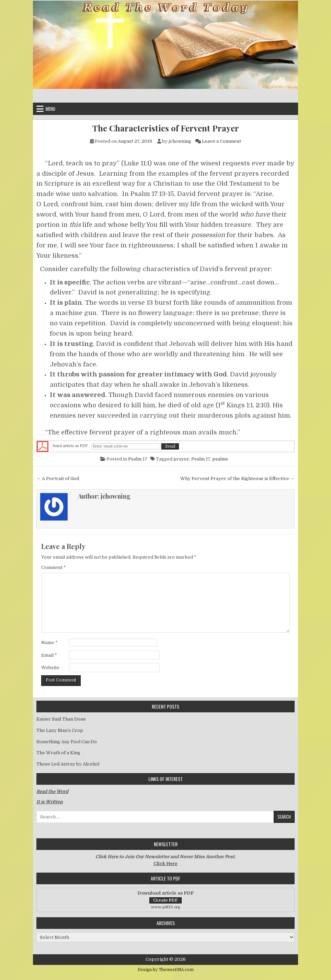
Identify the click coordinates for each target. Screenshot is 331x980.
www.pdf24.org (166, 907)
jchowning (180, 141)
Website (50, 668)
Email (49, 655)
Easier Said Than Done (61, 719)
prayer (181, 459)
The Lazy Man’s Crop (60, 730)
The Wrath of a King (58, 753)
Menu (50, 109)
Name (49, 643)
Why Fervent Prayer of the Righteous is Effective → (237, 479)
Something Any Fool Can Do (67, 742)
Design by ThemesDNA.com (166, 970)
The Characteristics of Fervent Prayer (166, 128)
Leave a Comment (221, 141)
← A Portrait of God (58, 479)
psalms (220, 459)
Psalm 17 (138, 459)
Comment (54, 567)
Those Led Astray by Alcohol (68, 764)
